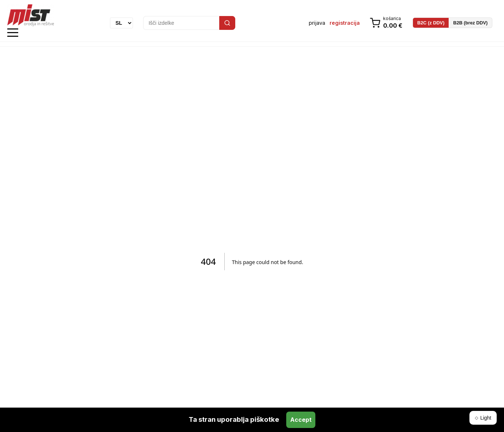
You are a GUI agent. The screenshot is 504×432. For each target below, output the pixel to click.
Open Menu (13, 33)
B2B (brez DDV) (470, 23)
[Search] (227, 23)
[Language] (121, 23)
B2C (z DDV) (431, 23)
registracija (345, 23)
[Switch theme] (483, 418)
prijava (317, 23)
